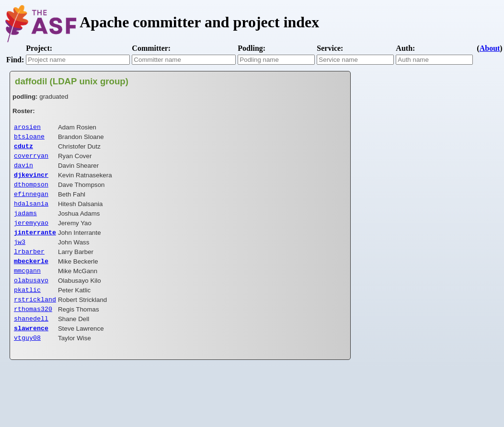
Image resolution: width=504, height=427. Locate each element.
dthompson (31, 191)
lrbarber (29, 265)
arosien (27, 127)
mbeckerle (31, 275)
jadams (25, 222)
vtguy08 (27, 359)
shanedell (31, 338)
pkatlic (27, 307)
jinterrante (35, 243)
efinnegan (31, 201)
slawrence (31, 349)
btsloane (29, 138)
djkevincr (31, 180)
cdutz (23, 149)
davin (23, 170)
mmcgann (27, 286)
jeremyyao (31, 233)
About (490, 48)
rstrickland (35, 317)
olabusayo (31, 296)
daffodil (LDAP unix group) (72, 81)
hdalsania (31, 212)
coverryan (31, 159)
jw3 (20, 254)
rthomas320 (33, 328)
